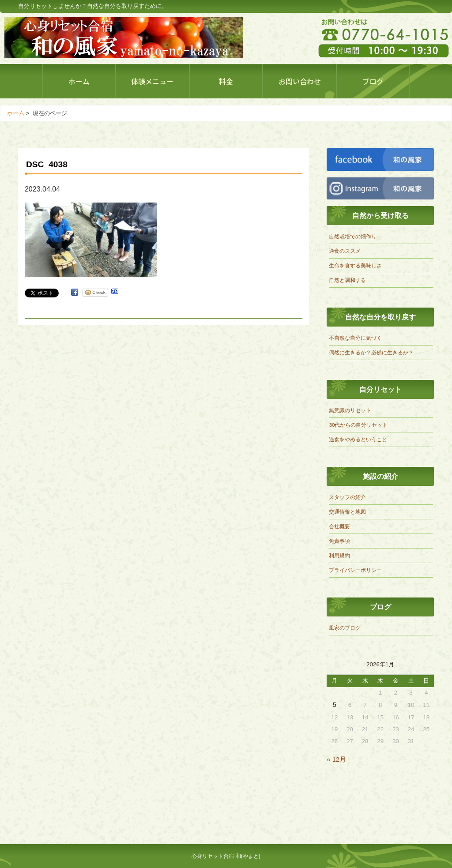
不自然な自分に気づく (355, 338)
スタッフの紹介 (347, 497)
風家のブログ (345, 628)
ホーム (79, 81)
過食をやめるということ (358, 439)
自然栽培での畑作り (353, 236)
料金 (226, 81)
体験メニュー (152, 81)
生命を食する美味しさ (355, 265)
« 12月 (336, 759)
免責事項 (339, 541)
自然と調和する (347, 280)
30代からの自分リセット (358, 425)
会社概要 (339, 526)
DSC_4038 (47, 164)
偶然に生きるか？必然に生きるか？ (371, 352)
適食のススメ (345, 251)
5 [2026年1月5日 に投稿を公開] (335, 705)
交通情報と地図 (347, 512)
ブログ (373, 81)
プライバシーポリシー (355, 570)
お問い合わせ (300, 81)
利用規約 (339, 555)
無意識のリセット (350, 410)
